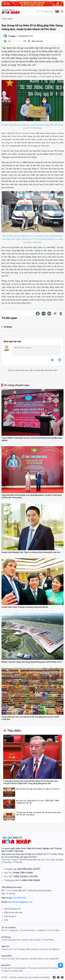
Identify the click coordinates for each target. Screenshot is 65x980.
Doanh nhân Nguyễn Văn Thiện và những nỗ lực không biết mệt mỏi (31, 552)
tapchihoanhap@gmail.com (20, 902)
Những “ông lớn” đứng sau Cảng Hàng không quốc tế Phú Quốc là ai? (32, 662)
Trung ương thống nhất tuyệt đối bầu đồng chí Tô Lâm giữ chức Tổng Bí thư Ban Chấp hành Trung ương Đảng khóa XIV (31, 782)
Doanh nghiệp (7, 19)
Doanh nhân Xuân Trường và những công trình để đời (25, 607)
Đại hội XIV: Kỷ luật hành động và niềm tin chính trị (38, 789)
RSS (6, 920)
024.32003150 (19, 898)
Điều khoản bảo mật (13, 912)
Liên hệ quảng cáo (12, 909)
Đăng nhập (47, 12)
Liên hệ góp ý (10, 916)
